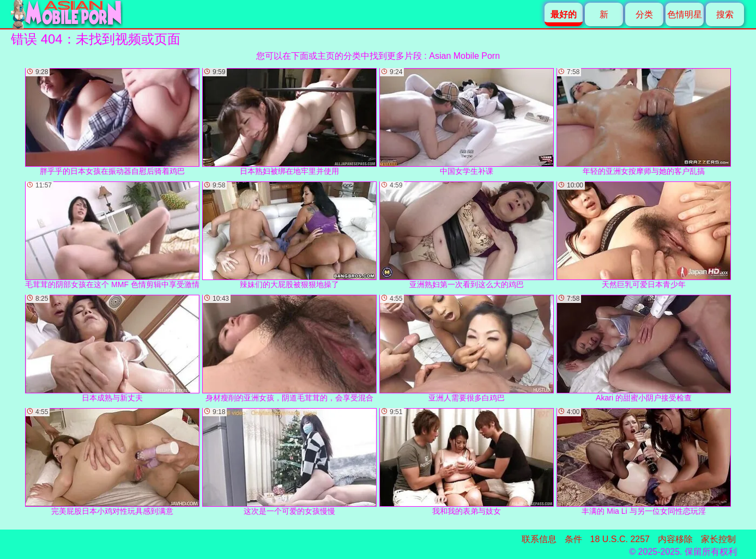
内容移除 (675, 539)
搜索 (725, 14)
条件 (573, 539)
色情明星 (685, 14)
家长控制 (718, 539)
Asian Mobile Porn (464, 56)
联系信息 (539, 539)
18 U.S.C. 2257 (620, 539)
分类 (644, 14)
